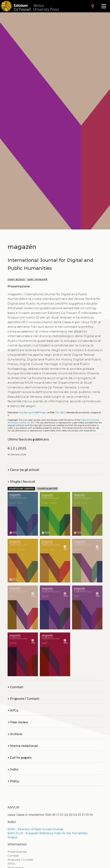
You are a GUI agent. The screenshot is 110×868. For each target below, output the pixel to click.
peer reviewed (37, 279)
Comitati (15, 687)
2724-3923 (60, 413)
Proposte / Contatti (23, 699)
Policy (13, 781)
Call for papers (20, 758)
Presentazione (17, 852)
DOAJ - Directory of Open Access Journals (35, 829)
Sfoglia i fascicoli (21, 482)
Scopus (12, 837)
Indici (13, 769)
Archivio (15, 734)
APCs (13, 711)
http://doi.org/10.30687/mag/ (32, 413)
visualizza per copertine (21, 489)
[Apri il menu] (104, 6)
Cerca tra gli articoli (23, 470)
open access (16, 279)
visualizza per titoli (47, 489)
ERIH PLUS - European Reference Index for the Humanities (47, 833)
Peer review (18, 722)
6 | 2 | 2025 (17, 448)
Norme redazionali (23, 746)
